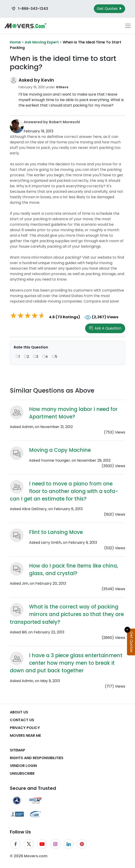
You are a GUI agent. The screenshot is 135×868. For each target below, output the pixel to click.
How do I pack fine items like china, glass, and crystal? (74, 570)
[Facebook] (16, 844)
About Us (19, 712)
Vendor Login (23, 766)
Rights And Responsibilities (37, 758)
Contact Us (22, 720)
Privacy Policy (25, 728)
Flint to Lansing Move (56, 532)
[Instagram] (55, 844)
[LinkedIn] (69, 844)
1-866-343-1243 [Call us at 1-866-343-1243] (30, 9)
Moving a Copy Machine (60, 450)
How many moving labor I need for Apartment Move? (73, 413)
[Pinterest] (82, 844)
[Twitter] (29, 844)
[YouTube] (42, 844)
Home (15, 42)
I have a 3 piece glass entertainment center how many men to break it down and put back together (66, 663)
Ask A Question (105, 328)
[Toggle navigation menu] (128, 26)
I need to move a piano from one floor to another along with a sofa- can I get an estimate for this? (64, 491)
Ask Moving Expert (42, 42)
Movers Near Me (25, 735)
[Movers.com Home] (25, 26)
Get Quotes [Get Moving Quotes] (109, 9)
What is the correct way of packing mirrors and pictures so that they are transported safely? (67, 614)
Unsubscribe (22, 773)
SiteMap (18, 750)
